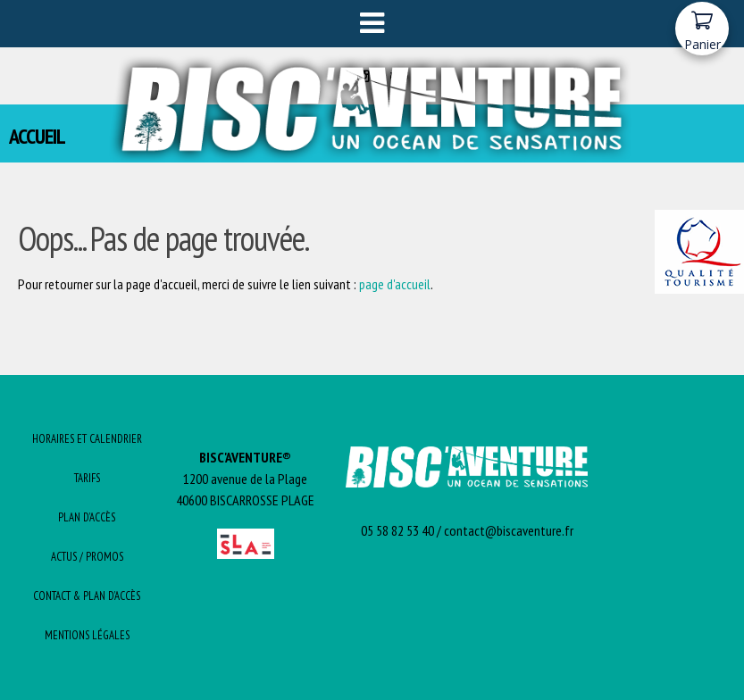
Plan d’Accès (87, 517)
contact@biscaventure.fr (509, 530)
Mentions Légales (87, 635)
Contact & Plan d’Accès (87, 596)
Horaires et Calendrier (87, 439)
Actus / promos (87, 557)
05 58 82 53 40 (397, 530)
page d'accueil (395, 284)
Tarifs (87, 478)
